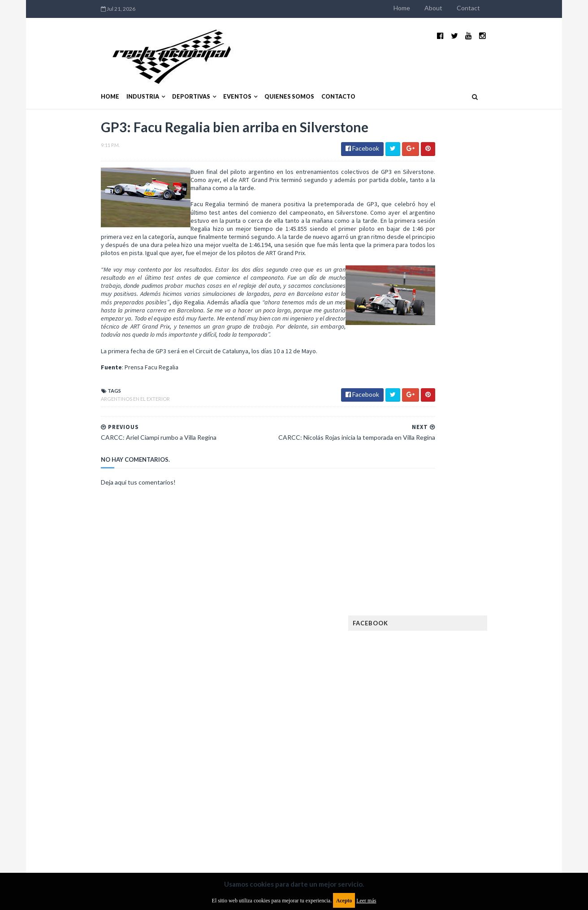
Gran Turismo (430, 684)
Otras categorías (436, 756)
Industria (85, 75)
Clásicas (422, 598)
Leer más (366, 901)
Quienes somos (231, 75)
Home (460, 8)
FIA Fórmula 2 (475, 641)
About (491, 8)
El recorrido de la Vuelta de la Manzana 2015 (495, 390)
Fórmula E (504, 670)
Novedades (490, 742)
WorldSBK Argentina (492, 799)
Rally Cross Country (440, 770)
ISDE (465, 684)
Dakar (508, 598)
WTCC (419, 799)
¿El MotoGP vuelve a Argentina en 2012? (484, 434)
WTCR (445, 799)
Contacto (281, 75)
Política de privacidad (242, 837)
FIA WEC (468, 656)
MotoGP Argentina (438, 727)
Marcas (476, 713)
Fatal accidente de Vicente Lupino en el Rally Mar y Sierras (494, 527)
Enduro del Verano (437, 627)
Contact (526, 8)
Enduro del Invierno (480, 613)
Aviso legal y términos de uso (83, 837)
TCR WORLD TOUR (497, 785)
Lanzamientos (487, 699)
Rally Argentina (494, 756)
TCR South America (437, 785)
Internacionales (434, 699)
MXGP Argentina (433, 713)
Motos (485, 727)
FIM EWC (499, 656)
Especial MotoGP (498, 627)
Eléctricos (426, 613)
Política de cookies (407, 837)
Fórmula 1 (465, 670)
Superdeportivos (503, 770)
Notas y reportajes (437, 742)
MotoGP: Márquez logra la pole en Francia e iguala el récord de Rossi (493, 483)
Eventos (179, 75)
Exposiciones (428, 641)
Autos (501, 584)
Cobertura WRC (467, 598)
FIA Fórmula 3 (429, 656)
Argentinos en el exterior (78, 379)
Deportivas (133, 75)
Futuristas (426, 670)
